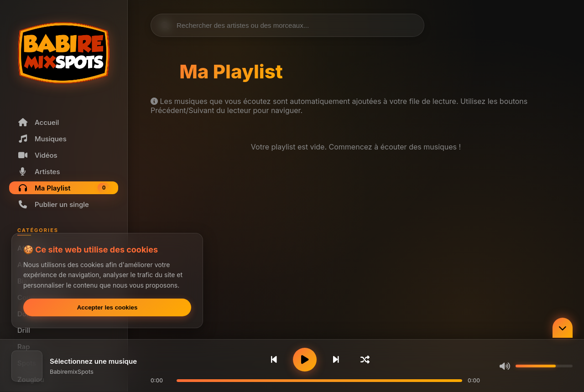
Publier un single (53, 204)
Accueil (38, 122)
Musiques (42, 139)
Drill (24, 330)
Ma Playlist (64, 188)
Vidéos (37, 155)
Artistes (39, 172)
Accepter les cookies (107, 307)
